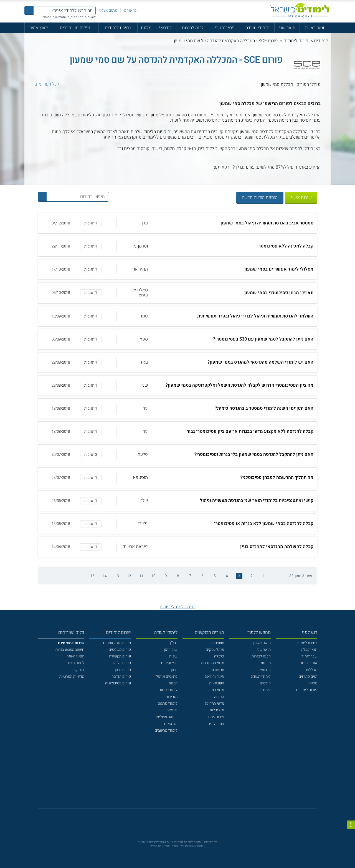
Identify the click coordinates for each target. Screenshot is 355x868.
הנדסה (219, 697)
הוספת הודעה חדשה (260, 197)
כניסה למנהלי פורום (178, 607)
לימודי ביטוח (168, 690)
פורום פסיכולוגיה (118, 683)
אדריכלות (217, 710)
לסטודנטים (76, 663)
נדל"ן (174, 643)
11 (141, 576)
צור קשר (78, 670)
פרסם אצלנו (108, 11)
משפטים (218, 643)
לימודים (321, 41)
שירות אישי (301, 197)
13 (117, 576)
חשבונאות (217, 683)
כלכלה (219, 656)
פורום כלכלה (121, 663)
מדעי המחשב (214, 690)
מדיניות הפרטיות (72, 677)
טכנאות (172, 710)
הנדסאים (264, 670)
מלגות (146, 28)
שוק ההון (171, 650)
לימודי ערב (263, 690)
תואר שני (287, 28)
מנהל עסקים (215, 650)
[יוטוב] (184, 785)
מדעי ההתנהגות (213, 663)
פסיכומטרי (225, 28)
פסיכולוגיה (216, 724)
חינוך (174, 670)
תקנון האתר (76, 656)
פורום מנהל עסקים (117, 643)
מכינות (266, 663)
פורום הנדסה (121, 677)
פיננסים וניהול (167, 677)
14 (105, 576)
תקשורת (218, 670)
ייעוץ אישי (39, 28)
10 (153, 576)
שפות (173, 656)
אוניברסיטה (309, 663)
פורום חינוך (122, 670)
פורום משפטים (120, 650)
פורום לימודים (296, 41)
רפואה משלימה (166, 717)
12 (129, 576)
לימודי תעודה (257, 28)
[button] (178, 223)
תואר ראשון (315, 28)
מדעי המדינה (215, 704)
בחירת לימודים (118, 28)
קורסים (265, 683)
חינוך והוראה (215, 677)
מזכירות (172, 697)
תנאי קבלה (309, 650)
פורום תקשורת (120, 656)
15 (92, 576)
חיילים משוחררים (76, 28)
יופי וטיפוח (169, 663)
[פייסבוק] (173, 785)
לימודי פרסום (168, 704)
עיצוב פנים (216, 717)
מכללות (312, 670)
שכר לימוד (309, 656)
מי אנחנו (130, 11)
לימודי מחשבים (166, 731)
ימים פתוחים (308, 677)
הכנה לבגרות (193, 28)
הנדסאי (166, 28)
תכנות (173, 683)
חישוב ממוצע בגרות (70, 650)
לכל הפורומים (47, 84)
